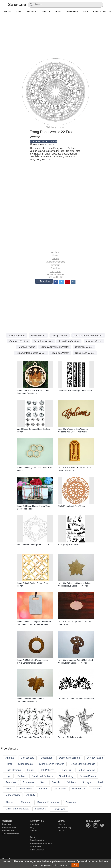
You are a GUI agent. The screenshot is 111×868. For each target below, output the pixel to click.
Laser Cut (7, 11)
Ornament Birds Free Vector (70, 737)
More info (49, 144)
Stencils (56, 782)
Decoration (47, 758)
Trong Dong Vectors (69, 341)
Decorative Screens (70, 758)
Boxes (58, 11)
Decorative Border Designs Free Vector (75, 390)
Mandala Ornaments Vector (55, 347)
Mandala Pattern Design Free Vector (33, 545)
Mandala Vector (27, 347)
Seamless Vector (60, 353)
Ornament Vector (84, 347)
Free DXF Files (9, 827)
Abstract (55, 252)
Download (44, 281)
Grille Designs (13, 770)
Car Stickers (27, 758)
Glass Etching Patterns (52, 764)
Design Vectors (60, 335)
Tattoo (9, 789)
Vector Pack (25, 789)
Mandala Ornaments (55, 262)
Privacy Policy (65, 827)
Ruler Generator (38, 850)
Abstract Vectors (17, 335)
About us (34, 824)
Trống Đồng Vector (85, 353)
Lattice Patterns (86, 770)
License (61, 824)
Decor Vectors (38, 335)
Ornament (55, 265)
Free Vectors (8, 830)
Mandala (26, 802)
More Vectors (13, 795)
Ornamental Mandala (17, 809)
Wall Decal (60, 789)
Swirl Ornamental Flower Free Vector (33, 737)
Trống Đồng (59, 809)
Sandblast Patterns (42, 776)
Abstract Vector (94, 341)
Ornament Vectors (19, 341)
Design (55, 259)
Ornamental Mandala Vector (31, 353)
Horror (31, 770)
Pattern (22, 776)
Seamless (55, 268)
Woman (96, 789)
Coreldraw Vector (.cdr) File (44, 142)
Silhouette (28, 782)
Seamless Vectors (43, 341)
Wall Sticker (78, 789)
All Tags (31, 795)
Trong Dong (55, 271)
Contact (34, 830)
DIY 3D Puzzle (95, 758)
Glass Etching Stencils (83, 764)
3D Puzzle (46, 11)
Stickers (71, 782)
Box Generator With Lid (41, 843)
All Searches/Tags (11, 834)
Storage (87, 782)
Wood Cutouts (72, 11)
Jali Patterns (48, 770)
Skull (43, 782)
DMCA (61, 830)
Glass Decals (25, 764)
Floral (9, 764)
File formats (31, 11)
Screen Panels (88, 776)
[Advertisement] (55, 36)
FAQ (32, 827)
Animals (10, 758)
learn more (65, 865)
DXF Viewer (36, 847)
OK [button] (75, 865)
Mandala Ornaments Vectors (88, 335)
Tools (18, 11)
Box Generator (37, 840)
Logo (8, 776)
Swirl (100, 782)
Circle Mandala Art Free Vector (71, 506)
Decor (86, 11)
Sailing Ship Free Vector (68, 545)
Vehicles (43, 789)
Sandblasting (66, 776)
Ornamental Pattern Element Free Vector (76, 699)
